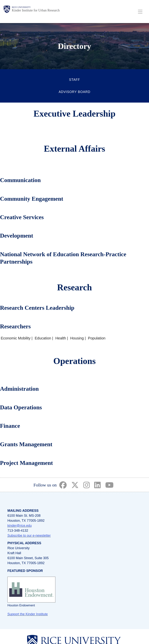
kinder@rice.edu (19, 526)
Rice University (21, 7)
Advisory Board (75, 92)
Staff (74, 80)
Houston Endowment (21, 605)
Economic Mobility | (17, 338)
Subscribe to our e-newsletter (29, 536)
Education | (44, 338)
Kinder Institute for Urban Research (36, 10)
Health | (62, 338)
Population (97, 338)
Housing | (78, 338)
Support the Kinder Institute (28, 614)
